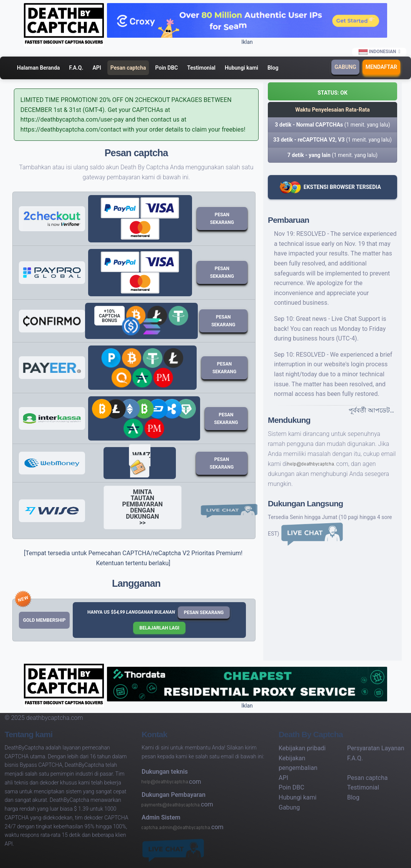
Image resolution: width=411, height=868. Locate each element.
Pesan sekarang (222, 219)
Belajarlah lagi (159, 628)
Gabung (345, 67)
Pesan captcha (128, 68)
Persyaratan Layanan (376, 748)
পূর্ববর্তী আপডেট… (371, 410)
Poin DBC (166, 68)
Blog (273, 68)
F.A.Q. (76, 68)
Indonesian (378, 52)
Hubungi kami (241, 68)
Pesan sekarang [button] (204, 613)
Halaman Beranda (38, 68)
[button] (332, 91)
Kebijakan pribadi (302, 748)
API (97, 68)
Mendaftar (381, 67)
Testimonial (201, 68)
